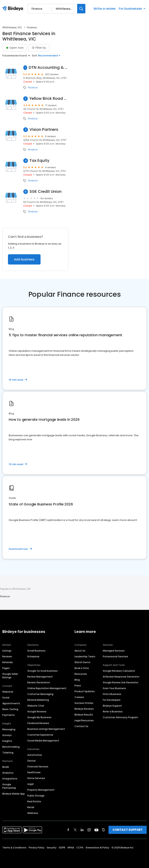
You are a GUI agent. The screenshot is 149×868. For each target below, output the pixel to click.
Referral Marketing (38, 700)
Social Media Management (43, 741)
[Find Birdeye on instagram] (89, 830)
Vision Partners (44, 130)
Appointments (11, 703)
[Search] (81, 9)
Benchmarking (11, 747)
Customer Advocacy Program (120, 717)
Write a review (105, 9)
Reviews (7, 656)
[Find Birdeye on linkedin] (82, 830)
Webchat (8, 692)
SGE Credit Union (45, 192)
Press (78, 686)
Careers (79, 697)
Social (6, 698)
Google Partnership (9, 786)
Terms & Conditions (14, 848)
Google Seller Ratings (10, 676)
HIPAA (71, 848)
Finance (33, 88)
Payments (9, 715)
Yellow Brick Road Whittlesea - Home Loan (49, 99)
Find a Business (112, 694)
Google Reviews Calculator (119, 671)
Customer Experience (40, 735)
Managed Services (114, 651)
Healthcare (34, 772)
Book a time (82, 668)
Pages (6, 668)
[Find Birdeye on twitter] (75, 830)
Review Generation (39, 682)
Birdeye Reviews (84, 709)
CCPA (80, 848)
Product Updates (85, 691)
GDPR (62, 848)
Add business (24, 259)
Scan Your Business (114, 688)
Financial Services (38, 767)
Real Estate (34, 801)
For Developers (112, 700)
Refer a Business (113, 712)
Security (52, 848)
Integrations (10, 779)
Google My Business (39, 717)
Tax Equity (39, 161)
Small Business (36, 651)
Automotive (35, 755)
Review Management (40, 677)
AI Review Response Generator (121, 677)
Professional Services (115, 656)
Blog (77, 680)
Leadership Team (85, 656)
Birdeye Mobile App (14, 794)
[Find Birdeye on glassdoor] (103, 830)
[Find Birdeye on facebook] (68, 830)
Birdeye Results (84, 715)
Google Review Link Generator (121, 682)
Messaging (9, 729)
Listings (7, 651)
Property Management (41, 790)
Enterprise (33, 656)
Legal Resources (84, 720)
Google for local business (42, 671)
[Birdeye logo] (13, 9)
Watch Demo (82, 662)
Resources (81, 674)
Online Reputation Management (47, 688)
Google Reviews (37, 712)
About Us (80, 651)
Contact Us (81, 726)
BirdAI (6, 767)
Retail (31, 807)
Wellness (33, 813)
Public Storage (36, 796)
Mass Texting (10, 709)
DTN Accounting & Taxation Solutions (49, 68)
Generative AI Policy (97, 848)
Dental (31, 761)
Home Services (36, 778)
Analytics (8, 773)
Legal (30, 784)
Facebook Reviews (38, 723)
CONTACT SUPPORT (128, 830)
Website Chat (36, 706)
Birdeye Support (112, 706)
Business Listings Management (46, 729)
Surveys (7, 735)
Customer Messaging (40, 694)
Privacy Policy (37, 848)
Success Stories (84, 703)
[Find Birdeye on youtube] (96, 830)
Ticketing (8, 753)
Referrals (8, 662)
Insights (7, 741)
